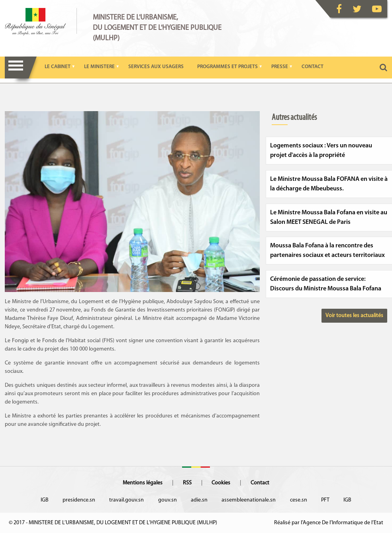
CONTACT (313, 67)
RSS (187, 483)
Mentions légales (143, 483)
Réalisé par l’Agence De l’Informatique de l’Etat (329, 523)
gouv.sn (168, 500)
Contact (260, 483)
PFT (325, 500)
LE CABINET (58, 67)
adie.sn (199, 500)
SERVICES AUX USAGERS (156, 67)
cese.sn (299, 500)
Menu (16, 68)
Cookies (221, 483)
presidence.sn (79, 500)
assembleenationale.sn (249, 500)
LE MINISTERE (99, 67)
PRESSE (280, 67)
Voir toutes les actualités (354, 316)
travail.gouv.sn (126, 500)
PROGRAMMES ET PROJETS (227, 67)
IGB (45, 500)
